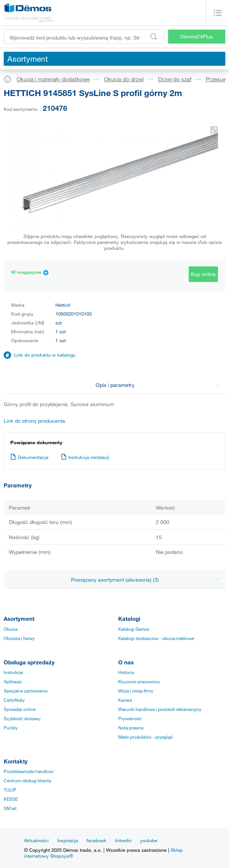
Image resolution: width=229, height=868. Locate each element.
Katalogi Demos (134, 629)
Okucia (11, 629)
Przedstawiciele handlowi (29, 771)
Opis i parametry (158, 385)
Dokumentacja (29, 457)
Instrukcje (13, 672)
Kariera (125, 700)
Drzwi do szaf (175, 79)
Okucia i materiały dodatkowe (53, 79)
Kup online (203, 274)
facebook (96, 840)
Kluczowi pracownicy (139, 681)
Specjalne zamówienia (25, 691)
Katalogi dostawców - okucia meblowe (156, 638)
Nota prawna (131, 728)
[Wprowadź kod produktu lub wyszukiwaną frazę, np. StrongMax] (84, 37)
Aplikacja (13, 681)
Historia (126, 672)
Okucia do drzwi (124, 79)
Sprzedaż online (20, 709)
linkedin (123, 840)
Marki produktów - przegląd (145, 737)
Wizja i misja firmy (136, 691)
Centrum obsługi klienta (27, 780)
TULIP (10, 790)
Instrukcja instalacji (85, 457)
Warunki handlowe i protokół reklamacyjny (160, 709)
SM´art (10, 808)
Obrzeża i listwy (19, 638)
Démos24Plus (196, 36)
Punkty (11, 728)
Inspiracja (68, 840)
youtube (149, 840)
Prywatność (130, 718)
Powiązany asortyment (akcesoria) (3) (145, 580)
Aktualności (36, 840)
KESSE (11, 799)
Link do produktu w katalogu (45, 355)
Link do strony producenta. (35, 421)
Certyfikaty (14, 700)
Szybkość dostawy (22, 718)
